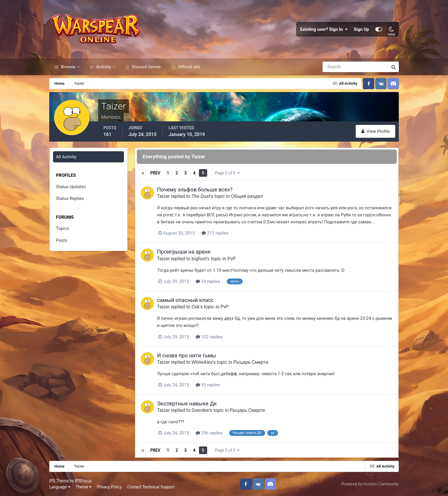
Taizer (163, 196)
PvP (231, 259)
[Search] (335, 67)
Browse (68, 67)
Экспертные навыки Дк (187, 404)
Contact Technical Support (151, 487)
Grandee (200, 410)
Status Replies (70, 198)
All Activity (66, 157)
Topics (62, 228)
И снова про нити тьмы (186, 355)
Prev (155, 173)
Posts (62, 240)
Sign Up (362, 29)
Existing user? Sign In (324, 29)
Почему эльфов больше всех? (195, 190)
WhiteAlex (202, 362)
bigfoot (199, 259)
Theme (84, 487)
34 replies (208, 281)
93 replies (208, 385)
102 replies (209, 337)
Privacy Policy (109, 487)
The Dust (201, 196)
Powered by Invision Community (370, 484)
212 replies (215, 233)
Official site (188, 67)
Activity (104, 67)
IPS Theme (59, 481)
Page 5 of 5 (227, 173)
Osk (196, 307)
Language (60, 487)
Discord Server (146, 67)
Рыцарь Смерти (251, 362)
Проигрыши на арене (184, 252)
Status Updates (71, 187)
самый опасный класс (185, 300)
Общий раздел (247, 196)
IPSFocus (83, 481)
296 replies (209, 433)
